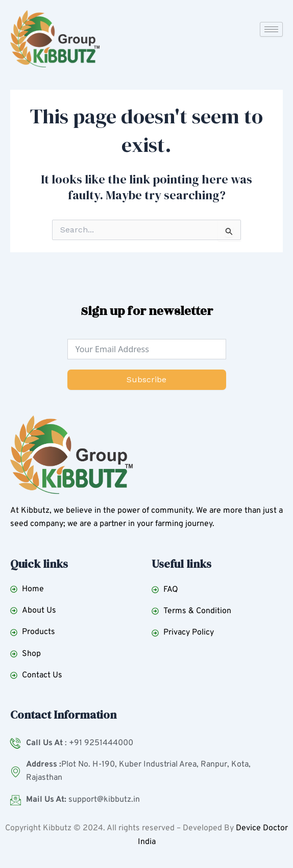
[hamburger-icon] (271, 29)
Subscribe (146, 379)
